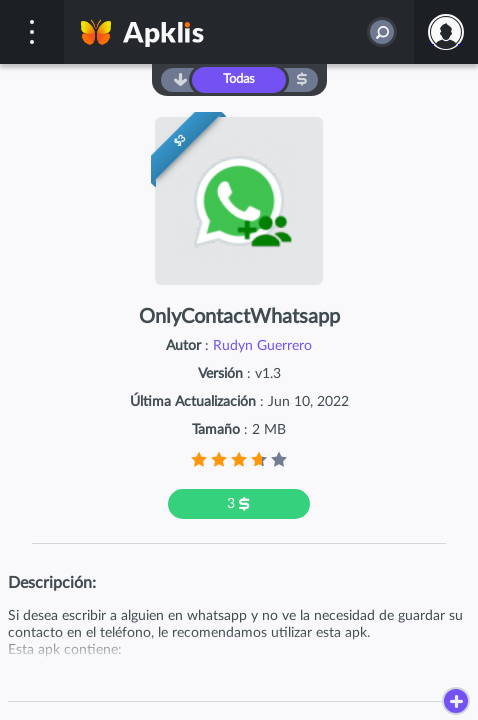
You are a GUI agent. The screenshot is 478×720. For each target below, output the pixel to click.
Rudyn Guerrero (262, 346)
